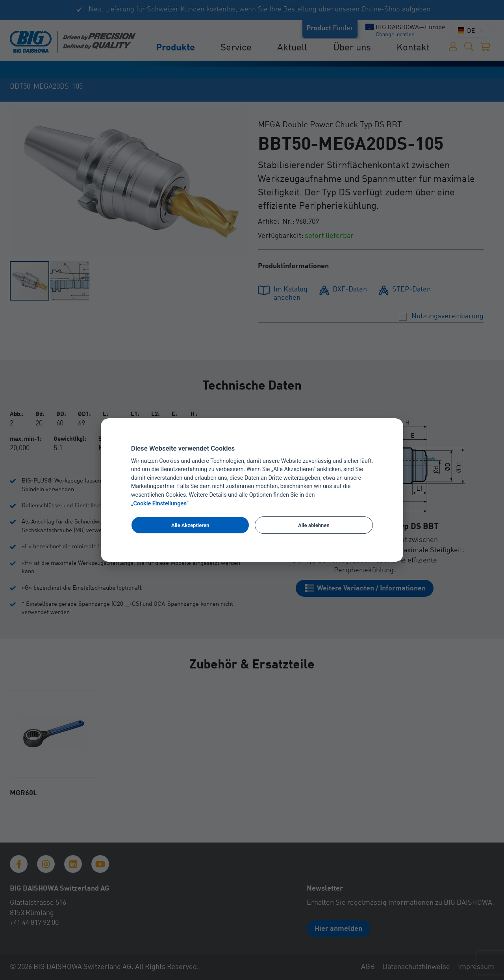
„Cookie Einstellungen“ (160, 504)
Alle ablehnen (314, 525)
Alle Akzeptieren (190, 525)
